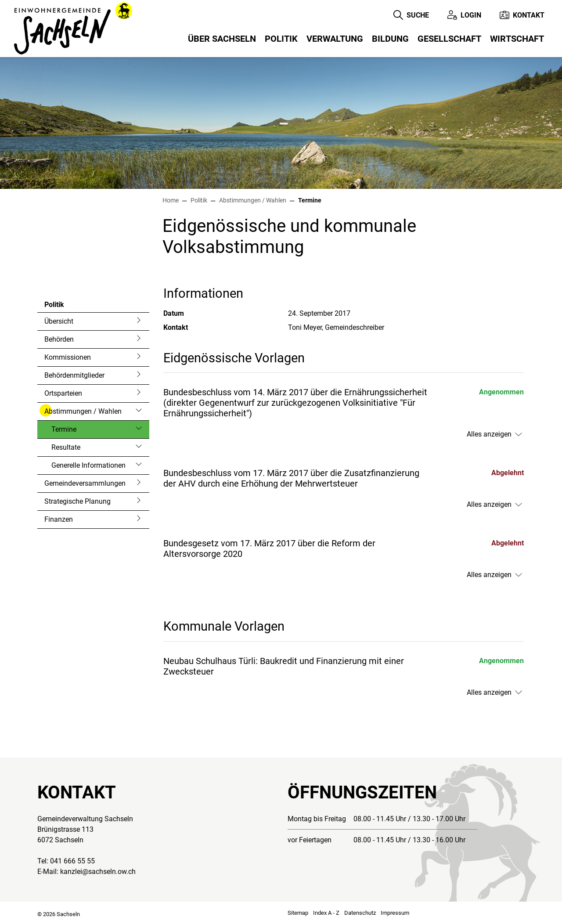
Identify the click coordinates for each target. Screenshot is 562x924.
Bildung (390, 39)
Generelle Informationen (88, 465)
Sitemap (298, 913)
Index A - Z (326, 913)
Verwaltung (335, 39)
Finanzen (59, 519)
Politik (281, 39)
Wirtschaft (517, 39)
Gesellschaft (449, 39)
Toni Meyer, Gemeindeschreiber (336, 327)
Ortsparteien (63, 393)
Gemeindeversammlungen (85, 483)
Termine (75, 432)
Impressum (395, 913)
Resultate (66, 447)
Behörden (59, 339)
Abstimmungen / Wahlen (83, 411)
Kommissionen (68, 357)
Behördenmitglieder (74, 375)
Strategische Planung (77, 501)
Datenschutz (360, 913)
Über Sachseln (222, 39)
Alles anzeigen (489, 434)
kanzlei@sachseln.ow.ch (98, 872)
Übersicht (59, 321)
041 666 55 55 (72, 861)
